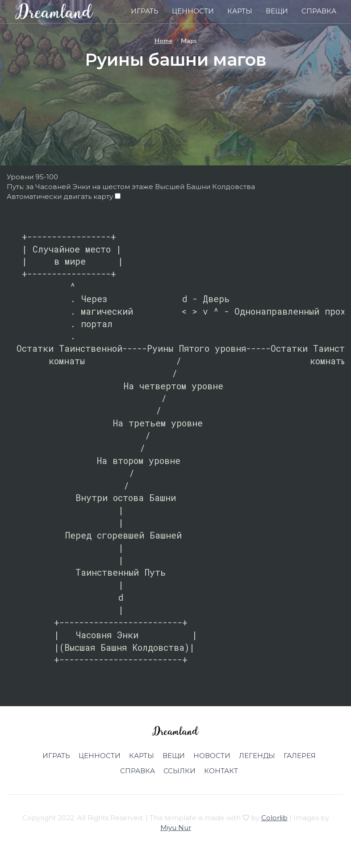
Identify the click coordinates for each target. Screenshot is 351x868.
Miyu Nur (176, 828)
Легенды (257, 756)
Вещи (277, 11)
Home (163, 40)
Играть (145, 11)
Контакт (221, 771)
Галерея (300, 756)
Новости (212, 756)
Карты (240, 11)
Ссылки (180, 771)
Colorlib (274, 818)
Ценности (193, 11)
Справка (319, 11)
